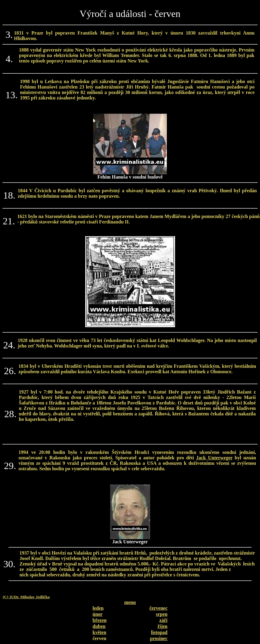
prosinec (159, 638)
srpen (162, 614)
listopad (159, 632)
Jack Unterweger (214, 458)
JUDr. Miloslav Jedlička (29, 597)
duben (99, 626)
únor (98, 614)
